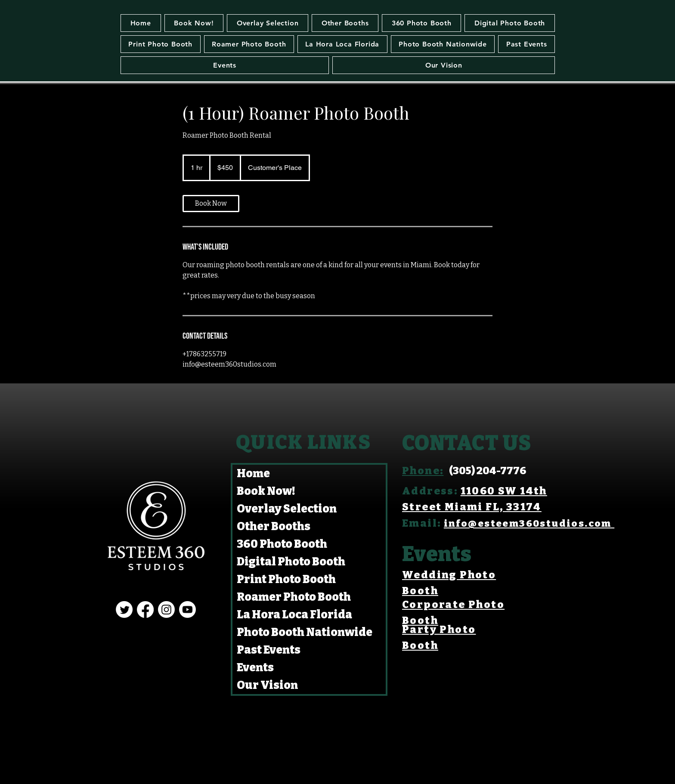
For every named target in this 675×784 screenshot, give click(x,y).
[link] (211, 204)
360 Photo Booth (282, 544)
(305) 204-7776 (488, 471)
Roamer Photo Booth (294, 597)
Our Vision (267, 685)
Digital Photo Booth (291, 562)
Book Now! (266, 491)
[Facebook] (145, 610)
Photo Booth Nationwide (305, 632)
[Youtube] (187, 610)
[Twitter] (124, 610)
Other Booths (274, 526)
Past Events (269, 650)
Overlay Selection (287, 509)
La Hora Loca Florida (294, 615)
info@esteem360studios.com (529, 523)
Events (255, 668)
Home (253, 474)
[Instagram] (166, 610)
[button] (345, 23)
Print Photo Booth (286, 579)
